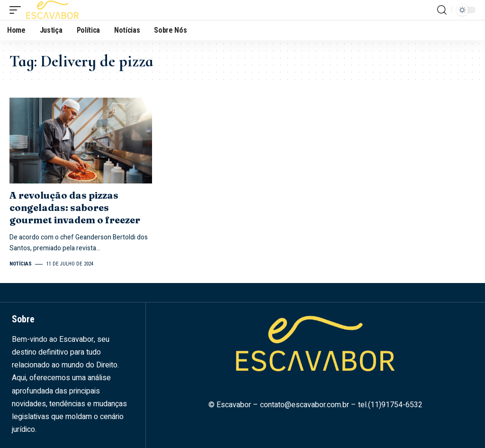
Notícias (21, 264)
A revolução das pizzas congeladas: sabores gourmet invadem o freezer (75, 207)
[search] (442, 10)
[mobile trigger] (18, 10)
